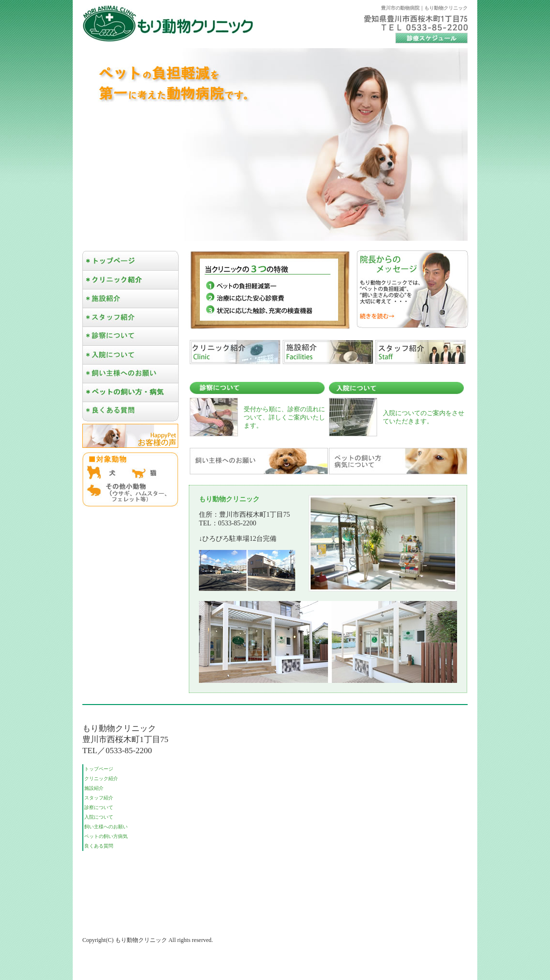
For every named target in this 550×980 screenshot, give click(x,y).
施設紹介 (94, 788)
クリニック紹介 (101, 778)
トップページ (99, 769)
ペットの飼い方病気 (106, 836)
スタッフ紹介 (99, 798)
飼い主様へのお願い (106, 827)
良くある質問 (99, 846)
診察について (99, 807)
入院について (99, 817)
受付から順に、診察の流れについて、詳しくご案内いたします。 (284, 417)
